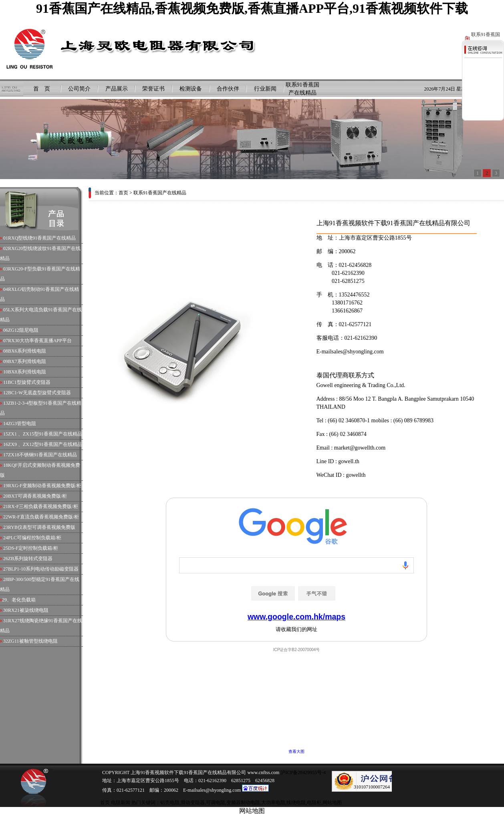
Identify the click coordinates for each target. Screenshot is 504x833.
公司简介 (79, 89)
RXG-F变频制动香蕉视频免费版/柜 (45, 486)
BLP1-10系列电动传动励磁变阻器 (43, 569)
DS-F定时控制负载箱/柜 (33, 548)
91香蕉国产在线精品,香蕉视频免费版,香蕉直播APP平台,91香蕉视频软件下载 (252, 8)
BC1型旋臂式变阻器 (29, 382)
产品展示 (117, 89)
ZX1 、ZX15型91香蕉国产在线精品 (45, 434)
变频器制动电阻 (243, 803)
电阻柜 (314, 803)
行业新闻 (265, 89)
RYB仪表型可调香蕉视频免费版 (42, 527)
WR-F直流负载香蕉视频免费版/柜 (43, 517)
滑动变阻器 (193, 803)
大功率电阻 (273, 803)
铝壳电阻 (170, 803)
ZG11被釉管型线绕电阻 (33, 641)
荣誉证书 (153, 89)
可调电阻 (216, 803)
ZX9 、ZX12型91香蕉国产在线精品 (45, 444)
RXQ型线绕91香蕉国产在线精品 (42, 238)
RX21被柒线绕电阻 (28, 610)
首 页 (42, 89)
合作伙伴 (228, 89)
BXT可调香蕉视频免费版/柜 (37, 496)
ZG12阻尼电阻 (23, 330)
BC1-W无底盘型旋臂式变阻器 (39, 393)
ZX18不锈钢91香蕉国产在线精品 (42, 455)
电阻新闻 (121, 803)
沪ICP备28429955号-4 (302, 772)
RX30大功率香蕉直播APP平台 (40, 341)
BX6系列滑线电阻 (27, 351)
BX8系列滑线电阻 (27, 372)
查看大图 (296, 751)
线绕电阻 (296, 803)
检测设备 (191, 89)
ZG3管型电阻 (22, 424)
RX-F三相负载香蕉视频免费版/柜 (43, 506)
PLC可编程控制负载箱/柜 (35, 538)
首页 (123, 193)
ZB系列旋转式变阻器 (30, 559)
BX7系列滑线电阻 (27, 361)
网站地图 (332, 803)
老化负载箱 (24, 600)
